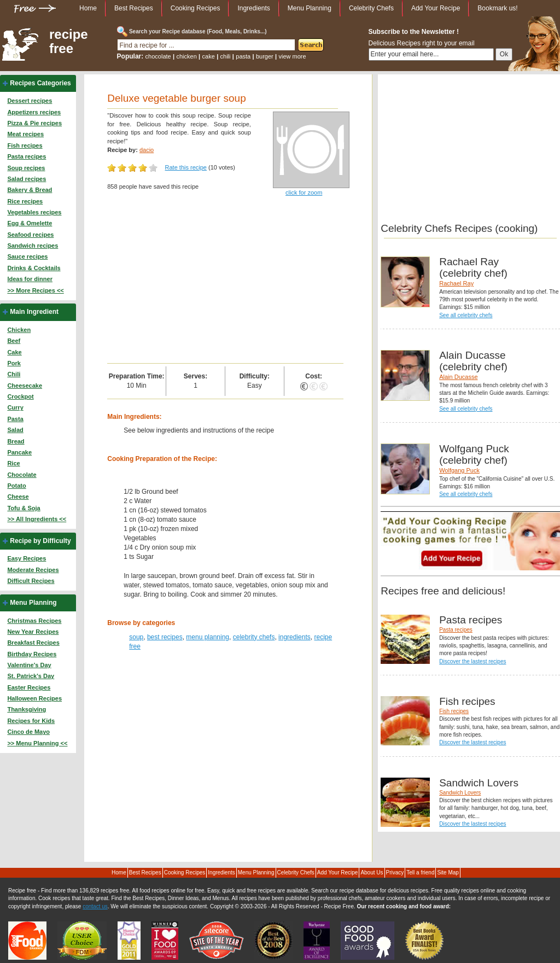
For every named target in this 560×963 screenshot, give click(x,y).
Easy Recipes (27, 558)
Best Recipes (134, 8)
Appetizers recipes (34, 112)
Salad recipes (27, 179)
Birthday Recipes (32, 654)
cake (209, 56)
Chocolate (22, 475)
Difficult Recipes (31, 581)
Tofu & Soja (24, 508)
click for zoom (304, 192)
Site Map (448, 872)
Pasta (15, 419)
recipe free (69, 42)
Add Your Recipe (436, 8)
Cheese (18, 497)
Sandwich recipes (33, 246)
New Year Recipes (33, 632)
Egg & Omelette (30, 223)
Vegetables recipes (34, 212)
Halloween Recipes (34, 698)
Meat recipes (25, 134)
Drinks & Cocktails (34, 268)
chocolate (158, 56)
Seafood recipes (30, 235)
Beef (14, 341)
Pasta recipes (27, 156)
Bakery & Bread (30, 190)
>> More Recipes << (35, 290)
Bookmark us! (497, 8)
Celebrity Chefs (371, 8)
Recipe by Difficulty (40, 541)
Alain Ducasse (458, 377)
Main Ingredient (34, 312)
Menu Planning (310, 8)
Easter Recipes (29, 687)
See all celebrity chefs (466, 315)
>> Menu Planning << (37, 743)
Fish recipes (25, 145)
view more (293, 56)
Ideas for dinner (30, 279)
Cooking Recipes (196, 8)
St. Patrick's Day (31, 676)
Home (88, 8)
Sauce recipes (27, 256)
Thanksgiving (27, 709)
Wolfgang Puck (459, 470)
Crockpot (20, 396)
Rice (13, 463)
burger (265, 56)
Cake (14, 352)
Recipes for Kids (31, 721)
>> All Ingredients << (37, 519)
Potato (16, 486)
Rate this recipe (186, 167)
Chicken (19, 330)
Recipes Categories (40, 83)
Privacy (395, 872)
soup (136, 637)
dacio (147, 150)
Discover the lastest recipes (472, 661)
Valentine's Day (29, 665)
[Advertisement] (225, 281)
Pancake (19, 452)
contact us (95, 906)
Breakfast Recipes (33, 643)
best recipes (165, 637)
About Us (372, 872)
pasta (243, 56)
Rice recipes (25, 201)
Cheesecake (25, 386)
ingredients (294, 637)
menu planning (208, 637)
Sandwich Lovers (460, 793)
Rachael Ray (456, 283)
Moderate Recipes (33, 570)
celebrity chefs (254, 637)
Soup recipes (26, 168)
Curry (15, 407)
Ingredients (253, 8)
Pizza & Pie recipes (34, 123)
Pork (14, 363)
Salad (15, 430)
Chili (14, 374)
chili (226, 56)
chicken (186, 56)
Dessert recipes (30, 101)
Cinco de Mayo (28, 732)
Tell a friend (420, 872)
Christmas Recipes (34, 621)
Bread (16, 441)
